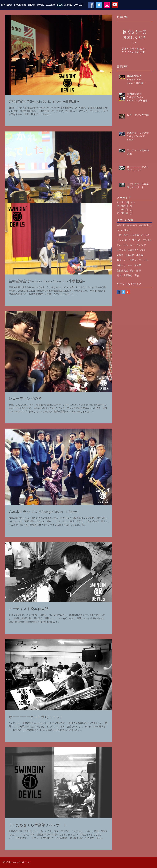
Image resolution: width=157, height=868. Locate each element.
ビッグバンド (124, 240)
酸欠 (132, 271)
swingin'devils (124, 230)
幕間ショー (122, 260)
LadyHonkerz (145, 225)
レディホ (121, 250)
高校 (137, 276)
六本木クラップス (137, 250)
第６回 (138, 266)
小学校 (140, 256)
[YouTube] (115, 5)
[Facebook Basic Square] (119, 292)
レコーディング (138, 245)
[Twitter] (99, 5)
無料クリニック (125, 266)
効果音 (120, 256)
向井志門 (130, 256)
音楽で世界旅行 (125, 276)
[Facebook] (91, 5)
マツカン (148, 240)
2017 (119, 225)
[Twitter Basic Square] (123, 292)
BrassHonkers (130, 225)
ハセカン (146, 235)
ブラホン (137, 240)
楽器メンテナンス (139, 260)
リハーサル (122, 245)
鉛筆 (139, 271)
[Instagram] (107, 5)
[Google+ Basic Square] (128, 292)
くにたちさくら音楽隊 (128, 235)
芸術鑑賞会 (122, 271)
